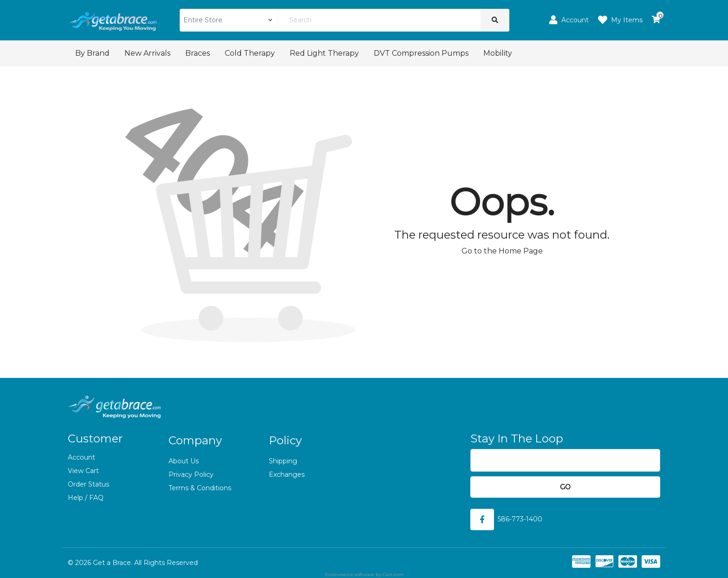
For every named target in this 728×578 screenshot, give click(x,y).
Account (81, 457)
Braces (198, 53)
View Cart (83, 471)
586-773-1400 (520, 519)
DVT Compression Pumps (421, 53)
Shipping (283, 461)
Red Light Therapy (324, 53)
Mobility (498, 53)
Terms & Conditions (200, 488)
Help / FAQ (86, 498)
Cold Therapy (250, 53)
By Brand (92, 53)
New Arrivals (147, 53)
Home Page (521, 251)
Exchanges (287, 474)
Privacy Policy (191, 474)
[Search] (379, 20)
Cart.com (393, 575)
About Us (184, 461)
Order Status (88, 484)
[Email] (565, 460)
